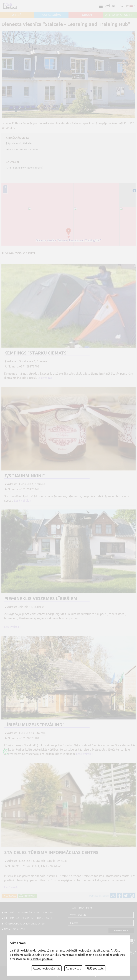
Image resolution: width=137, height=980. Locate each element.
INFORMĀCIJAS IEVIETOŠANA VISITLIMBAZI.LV (28, 912)
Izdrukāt (29, 896)
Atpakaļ (10, 896)
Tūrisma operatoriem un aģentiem (25, 924)
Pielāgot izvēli (95, 968)
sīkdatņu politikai (41, 959)
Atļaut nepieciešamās (46, 968)
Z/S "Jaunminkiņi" (25, 476)
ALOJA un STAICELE (120, 15)
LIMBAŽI (86, 15)
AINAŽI (17, 15)
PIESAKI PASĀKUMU (14, 929)
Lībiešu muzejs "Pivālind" (34, 725)
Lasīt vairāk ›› (46, 378)
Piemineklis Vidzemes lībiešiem (41, 599)
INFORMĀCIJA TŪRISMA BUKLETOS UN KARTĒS (29, 918)
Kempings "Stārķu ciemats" (36, 353)
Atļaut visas (73, 968)
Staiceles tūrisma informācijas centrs (51, 852)
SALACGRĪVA (51, 15)
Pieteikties (121, 930)
